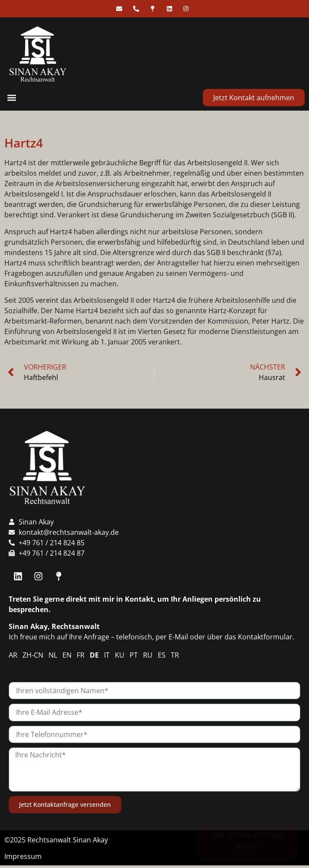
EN (67, 655)
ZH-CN (33, 655)
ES (162, 655)
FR (81, 655)
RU (148, 655)
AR (13, 655)
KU (120, 655)
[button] (11, 98)
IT (107, 655)
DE (94, 655)
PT (134, 655)
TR (175, 655)
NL (53, 655)
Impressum (23, 856)
